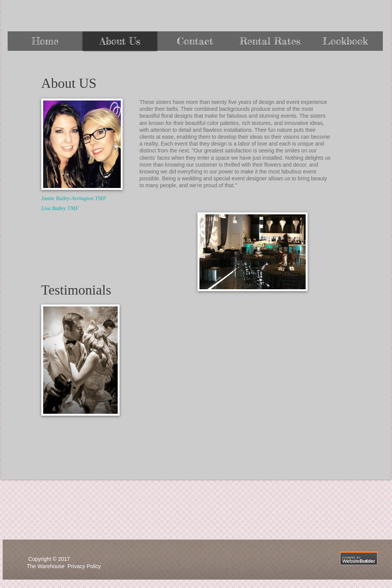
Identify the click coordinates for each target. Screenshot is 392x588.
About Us (120, 41)
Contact (195, 41)
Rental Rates (270, 41)
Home (45, 41)
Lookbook (345, 41)
